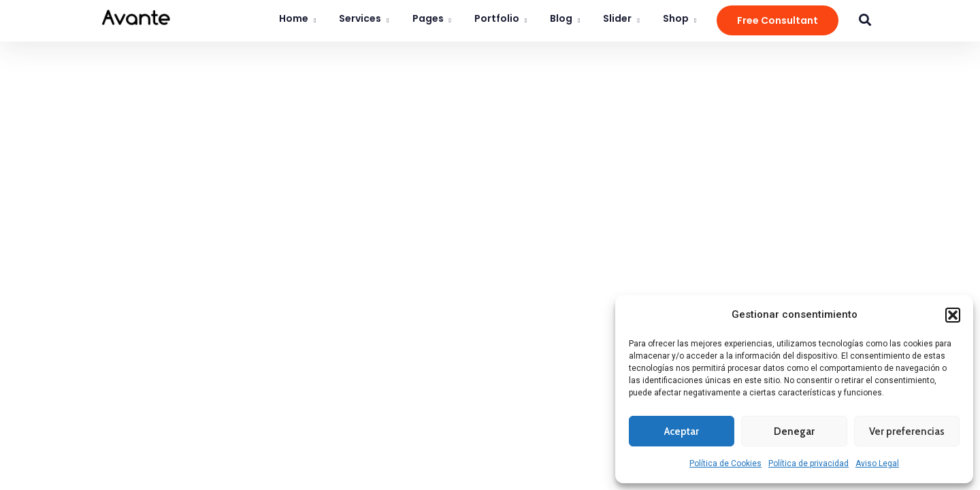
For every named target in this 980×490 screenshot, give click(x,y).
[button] (953, 315)
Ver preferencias (907, 431)
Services (360, 18)
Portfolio (497, 18)
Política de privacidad (808, 463)
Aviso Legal (877, 463)
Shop (676, 18)
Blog (561, 18)
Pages (428, 18)
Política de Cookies (725, 463)
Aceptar (682, 431)
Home (294, 18)
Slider (617, 18)
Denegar (794, 431)
